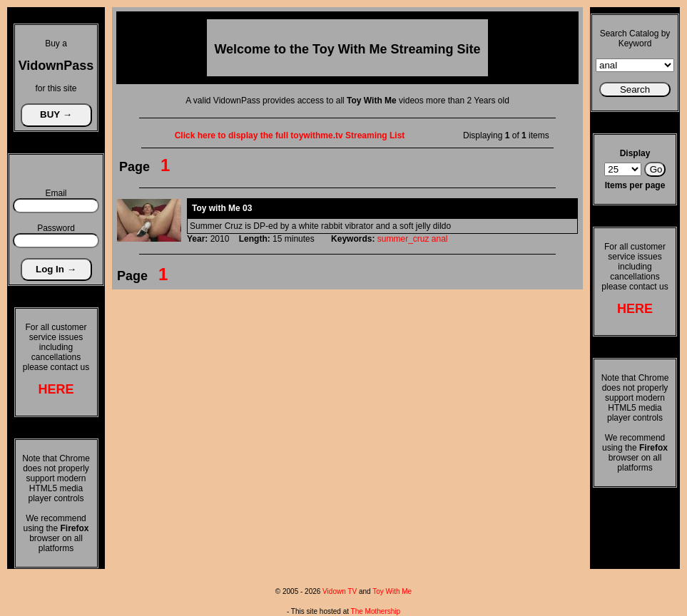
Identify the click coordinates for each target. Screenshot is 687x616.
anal (440, 239)
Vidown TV (340, 591)
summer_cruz (403, 239)
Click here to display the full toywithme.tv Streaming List (290, 135)
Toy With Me (392, 591)
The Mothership (376, 611)
